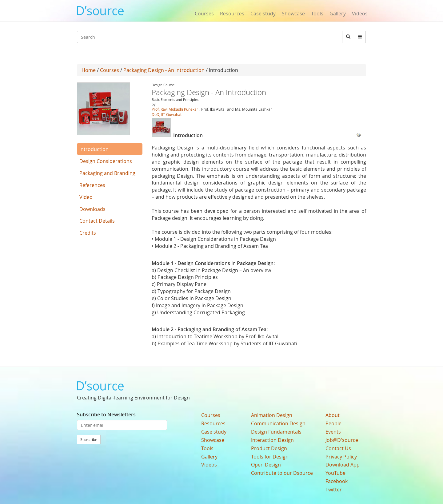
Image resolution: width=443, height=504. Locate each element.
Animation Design (272, 415)
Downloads (92, 209)
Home (89, 70)
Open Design (266, 465)
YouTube (335, 473)
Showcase (293, 14)
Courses (204, 14)
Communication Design (278, 423)
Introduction (94, 149)
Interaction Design (272, 440)
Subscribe (89, 439)
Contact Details (97, 221)
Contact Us (338, 448)
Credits (88, 233)
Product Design (269, 448)
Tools (317, 14)
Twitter (334, 490)
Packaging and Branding (107, 173)
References (92, 185)
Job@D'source (342, 440)
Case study (263, 14)
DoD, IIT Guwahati (167, 114)
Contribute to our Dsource (282, 473)
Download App (343, 465)
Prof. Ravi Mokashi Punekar (175, 109)
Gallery (338, 14)
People (333, 423)
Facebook (337, 481)
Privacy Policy (341, 457)
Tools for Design (270, 457)
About (333, 415)
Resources (232, 14)
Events (333, 432)
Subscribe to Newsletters (106, 415)
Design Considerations (106, 161)
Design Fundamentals (276, 432)
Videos (360, 14)
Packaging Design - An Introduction (164, 70)
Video (86, 197)
